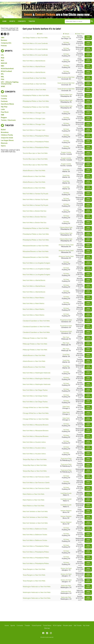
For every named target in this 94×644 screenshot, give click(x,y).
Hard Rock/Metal (7, 104)
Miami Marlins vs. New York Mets (33, 494)
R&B (3, 115)
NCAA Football (6, 71)
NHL (2, 77)
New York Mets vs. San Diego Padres (35, 390)
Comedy (4, 96)
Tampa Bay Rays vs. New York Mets (35, 459)
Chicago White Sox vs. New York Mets (36, 407)
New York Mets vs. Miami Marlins (33, 298)
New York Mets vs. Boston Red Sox (35, 211)
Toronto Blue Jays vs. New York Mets (35, 153)
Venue (67, 34)
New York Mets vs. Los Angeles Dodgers (36, 263)
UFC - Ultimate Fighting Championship (10, 83)
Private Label (68, 626)
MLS (3, 60)
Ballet (3, 130)
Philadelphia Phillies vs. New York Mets (36, 95)
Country (4, 99)
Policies (4, 46)
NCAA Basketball (7, 69)
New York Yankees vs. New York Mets (35, 511)
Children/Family (7, 135)
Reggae (4, 117)
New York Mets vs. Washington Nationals (37, 373)
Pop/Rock (5, 112)
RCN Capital (57, 626)
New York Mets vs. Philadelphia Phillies (36, 136)
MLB (3, 58)
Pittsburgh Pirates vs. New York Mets (35, 338)
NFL (2, 74)
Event (40, 34)
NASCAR (4, 63)
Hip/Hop (4, 107)
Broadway (5, 132)
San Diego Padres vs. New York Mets (35, 38)
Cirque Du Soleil (7, 138)
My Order (86, 626)
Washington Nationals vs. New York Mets (37, 587)
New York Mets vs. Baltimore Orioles (35, 529)
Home (4, 21)
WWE (3, 86)
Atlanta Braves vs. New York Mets (34, 171)
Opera (3, 146)
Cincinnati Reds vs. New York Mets (34, 78)
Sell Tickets (78, 626)
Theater (32, 21)
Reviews (4, 40)
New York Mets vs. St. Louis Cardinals (35, 43)
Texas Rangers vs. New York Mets (34, 569)
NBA (3, 66)
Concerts (22, 21)
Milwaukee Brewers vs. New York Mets (36, 246)
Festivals (4, 101)
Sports (12, 21)
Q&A (3, 38)
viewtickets (88, 38)
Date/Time (80, 34)
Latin (3, 109)
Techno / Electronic (8, 120)
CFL (2, 55)
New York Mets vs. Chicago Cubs (34, 113)
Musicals (4, 143)
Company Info (6, 43)
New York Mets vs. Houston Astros (34, 442)
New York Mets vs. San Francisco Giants (36, 477)
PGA (3, 79)
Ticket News (47, 626)
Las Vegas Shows (7, 140)
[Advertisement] (47, 611)
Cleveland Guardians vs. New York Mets (36, 321)
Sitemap (47, 628)
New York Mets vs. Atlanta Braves (34, 61)
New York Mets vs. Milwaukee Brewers (36, 425)
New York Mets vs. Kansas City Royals (35, 194)
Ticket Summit (36, 626)
